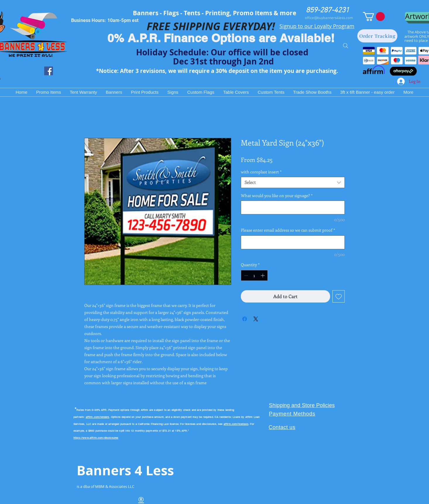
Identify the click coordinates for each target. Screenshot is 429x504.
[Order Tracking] (377, 36)
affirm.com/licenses (236, 424)
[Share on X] (256, 319)
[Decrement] (245, 275)
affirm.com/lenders (98, 417)
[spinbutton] (254, 275)
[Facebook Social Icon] (49, 71)
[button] (374, 17)
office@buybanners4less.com (329, 18)
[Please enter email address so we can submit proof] (293, 242)
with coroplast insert (261, 172)
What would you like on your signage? (277, 195)
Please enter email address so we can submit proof (288, 230)
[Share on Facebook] (245, 319)
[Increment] (263, 275)
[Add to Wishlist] (339, 296)
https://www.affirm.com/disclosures (96, 438)
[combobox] (293, 182)
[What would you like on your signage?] (293, 207)
